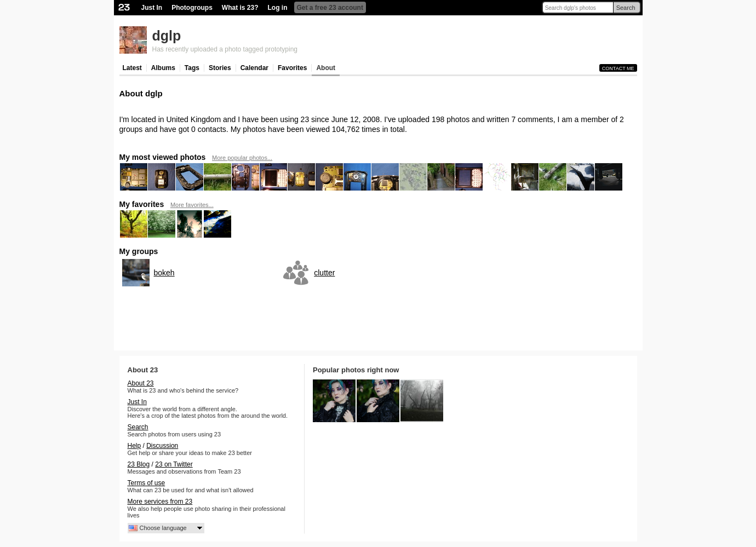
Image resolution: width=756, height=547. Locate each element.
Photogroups (192, 8)
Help (134, 446)
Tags (192, 68)
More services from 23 (160, 502)
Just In (152, 8)
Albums (163, 68)
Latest (132, 68)
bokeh (164, 273)
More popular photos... (242, 158)
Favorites (292, 68)
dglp (167, 36)
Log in (278, 8)
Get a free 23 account (330, 8)
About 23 (141, 383)
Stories (220, 68)
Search (626, 8)
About (326, 68)
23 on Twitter (174, 464)
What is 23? (240, 8)
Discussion (162, 446)
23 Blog (139, 464)
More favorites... (192, 205)
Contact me (618, 68)
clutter (324, 273)
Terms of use (147, 483)
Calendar (254, 68)
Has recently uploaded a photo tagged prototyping (225, 49)
